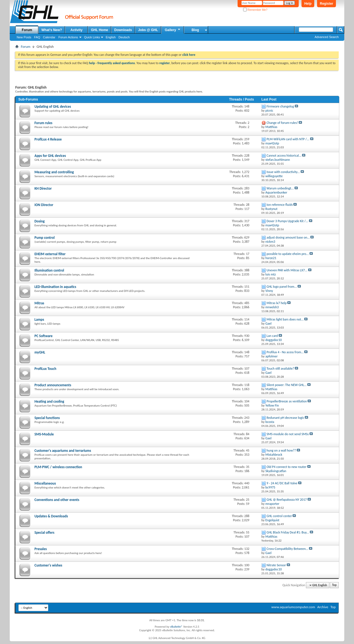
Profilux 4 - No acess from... (285, 352)
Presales (41, 549)
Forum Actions (68, 37)
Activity (77, 30)
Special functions (47, 418)
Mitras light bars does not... (285, 319)
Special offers (44, 533)
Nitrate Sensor (276, 565)
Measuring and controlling (54, 172)
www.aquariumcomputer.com (293, 607)
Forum (27, 30)
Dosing (40, 221)
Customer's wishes (48, 565)
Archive (323, 607)
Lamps (39, 320)
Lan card (272, 336)
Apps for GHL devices (50, 156)
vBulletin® (176, 627)
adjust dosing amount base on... (288, 237)
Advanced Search (327, 37)
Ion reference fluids (280, 205)
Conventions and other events (57, 500)
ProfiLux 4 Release (48, 139)
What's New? (52, 30)
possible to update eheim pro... (288, 254)
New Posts (24, 37)
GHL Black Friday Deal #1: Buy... (288, 532)
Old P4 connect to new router (286, 467)
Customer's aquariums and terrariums (63, 451)
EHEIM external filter (50, 254)
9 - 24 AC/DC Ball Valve (282, 483)
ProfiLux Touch (45, 369)
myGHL (40, 352)
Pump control (45, 238)
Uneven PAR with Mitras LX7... (287, 270)
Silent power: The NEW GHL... (286, 385)
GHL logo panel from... (282, 287)
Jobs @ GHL (148, 30)
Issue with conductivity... (283, 172)
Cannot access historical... (284, 156)
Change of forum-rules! (282, 123)
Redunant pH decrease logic (285, 418)
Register (326, 4)
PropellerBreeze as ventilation (287, 401)
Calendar (49, 37)
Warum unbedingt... (280, 188)
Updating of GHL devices (53, 107)
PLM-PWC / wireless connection (58, 467)
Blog (195, 30)
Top (334, 585)
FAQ (37, 37)
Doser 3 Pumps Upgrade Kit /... (287, 221)
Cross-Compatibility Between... (287, 549)
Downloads (123, 30)
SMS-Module (44, 434)
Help (308, 4)
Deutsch (124, 37)
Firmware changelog (280, 106)
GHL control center (279, 516)
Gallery (173, 30)
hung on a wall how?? (281, 450)
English (111, 37)
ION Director (44, 205)
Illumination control (49, 270)
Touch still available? (280, 369)
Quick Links (92, 37)
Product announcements (53, 385)
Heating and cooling (49, 401)
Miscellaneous (45, 483)
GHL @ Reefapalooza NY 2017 (287, 500)
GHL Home (99, 30)
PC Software (43, 336)
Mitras (39, 303)
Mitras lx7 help (276, 303)
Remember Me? (255, 10)
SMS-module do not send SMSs (288, 434)
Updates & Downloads (51, 516)
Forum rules (43, 123)
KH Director (43, 188)
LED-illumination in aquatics (55, 287)
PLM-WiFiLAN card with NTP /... (288, 139)
